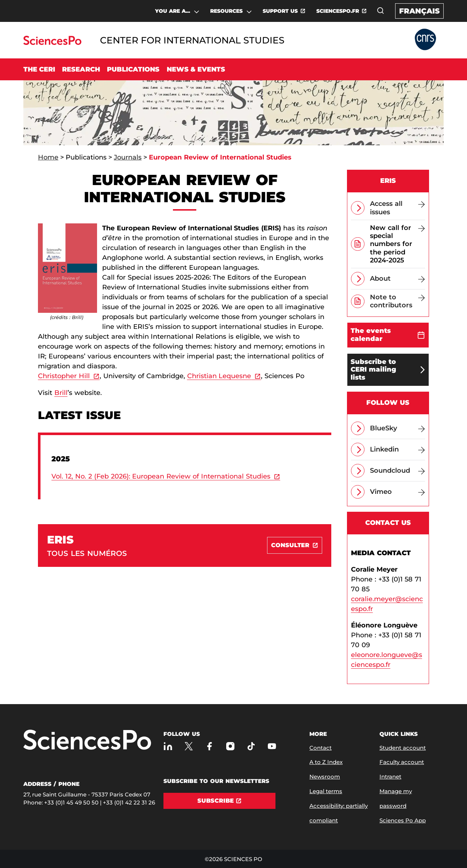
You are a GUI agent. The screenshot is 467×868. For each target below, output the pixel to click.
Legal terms (326, 791)
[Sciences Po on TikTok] (251, 746)
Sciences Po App (403, 820)
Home (48, 157)
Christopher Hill (64, 376)
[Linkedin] (397, 450)
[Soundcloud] (397, 471)
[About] (397, 279)
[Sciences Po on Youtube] (272, 746)
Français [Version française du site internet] (419, 11)
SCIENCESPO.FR (338, 11)
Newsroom (325, 777)
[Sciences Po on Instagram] (230, 746)
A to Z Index (326, 762)
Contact (321, 748)
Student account (403, 748)
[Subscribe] (219, 801)
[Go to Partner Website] (425, 40)
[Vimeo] (397, 492)
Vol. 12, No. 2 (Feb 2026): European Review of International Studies (161, 476)
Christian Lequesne (219, 376)
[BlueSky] (397, 428)
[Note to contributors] (397, 301)
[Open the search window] (381, 11)
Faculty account (402, 762)
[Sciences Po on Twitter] (189, 746)
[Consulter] (295, 545)
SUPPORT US (280, 11)
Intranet (390, 777)
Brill (61, 393)
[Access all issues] (397, 208)
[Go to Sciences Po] (52, 43)
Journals (128, 157)
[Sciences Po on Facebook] (210, 746)
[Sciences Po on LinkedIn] (168, 746)
